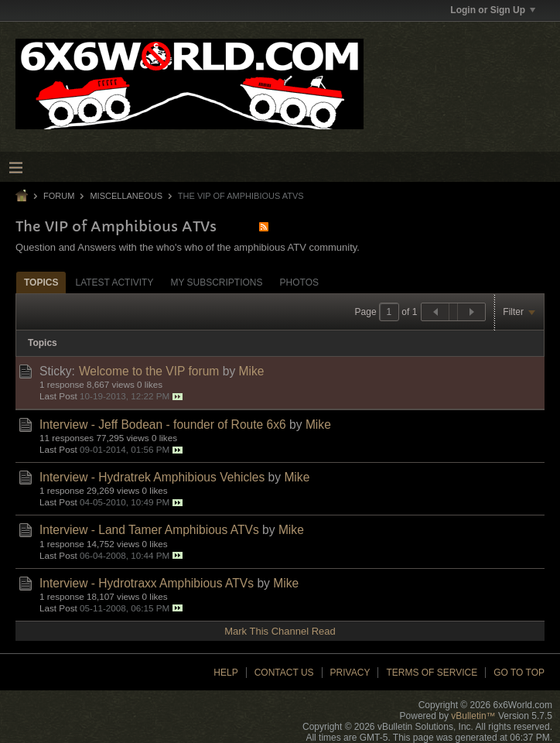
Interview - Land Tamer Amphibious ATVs (149, 530)
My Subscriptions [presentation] (216, 282)
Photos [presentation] (299, 282)
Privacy (350, 673)
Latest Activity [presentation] (114, 282)
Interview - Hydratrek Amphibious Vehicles (152, 477)
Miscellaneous (126, 196)
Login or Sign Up (493, 10)
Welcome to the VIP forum (149, 371)
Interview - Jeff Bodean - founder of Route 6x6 (163, 425)
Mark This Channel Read (280, 631)
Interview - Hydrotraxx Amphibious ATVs (147, 583)
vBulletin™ (473, 716)
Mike (252, 371)
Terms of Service (432, 673)
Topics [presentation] (41, 282)
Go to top (519, 673)
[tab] (41, 282)
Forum (59, 196)
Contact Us (284, 673)
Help (225, 673)
